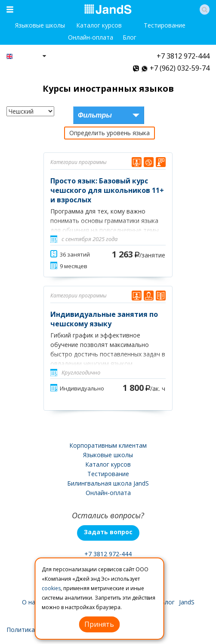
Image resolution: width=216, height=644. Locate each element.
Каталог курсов (99, 25)
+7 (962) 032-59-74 (180, 68)
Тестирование (165, 25)
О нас (30, 602)
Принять (99, 624)
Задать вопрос (108, 532)
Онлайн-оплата (91, 37)
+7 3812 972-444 (183, 56)
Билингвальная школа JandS (108, 483)
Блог (130, 37)
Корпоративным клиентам (108, 445)
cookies (51, 588)
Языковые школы (40, 25)
